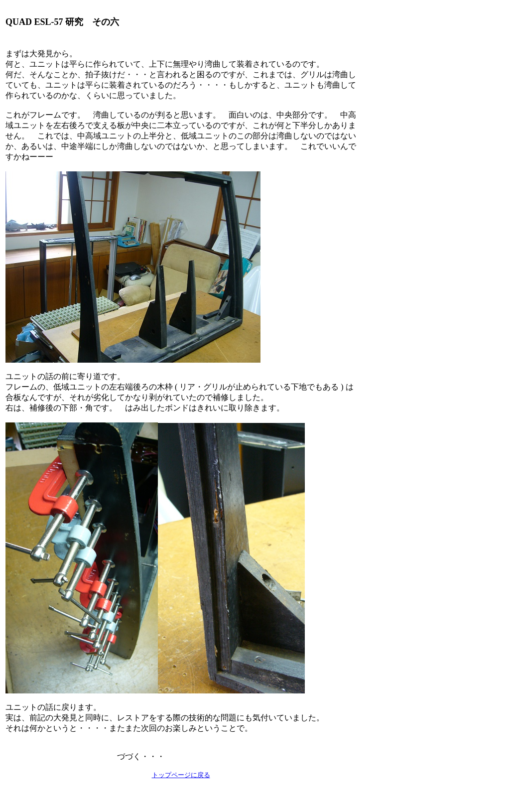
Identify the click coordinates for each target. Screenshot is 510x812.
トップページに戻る (181, 775)
